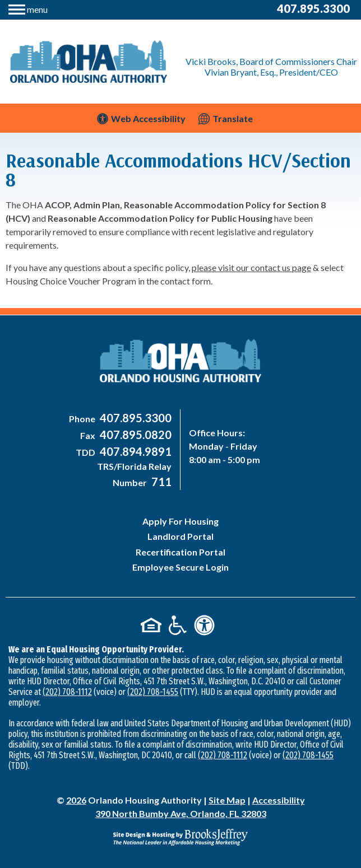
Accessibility (279, 800)
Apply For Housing (180, 521)
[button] (28, 8)
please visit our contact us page (251, 267)
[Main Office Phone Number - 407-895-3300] (134, 419)
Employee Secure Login (180, 567)
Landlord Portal (180, 536)
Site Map (227, 800)
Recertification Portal (180, 552)
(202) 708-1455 (153, 692)
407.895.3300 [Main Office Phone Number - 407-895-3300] (313, 8)
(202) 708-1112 (67, 692)
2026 (76, 800)
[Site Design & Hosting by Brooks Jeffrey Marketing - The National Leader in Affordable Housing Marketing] (180, 837)
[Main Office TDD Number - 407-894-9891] (134, 452)
